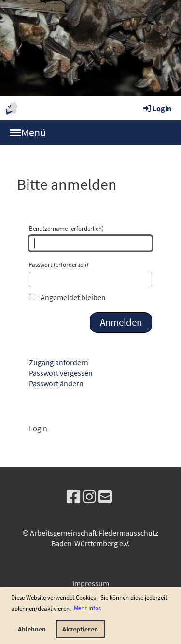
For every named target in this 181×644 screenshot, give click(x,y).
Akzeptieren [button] (80, 629)
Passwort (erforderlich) (90, 274)
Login (157, 108)
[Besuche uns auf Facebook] (73, 497)
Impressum (91, 583)
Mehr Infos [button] (87, 608)
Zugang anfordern (59, 362)
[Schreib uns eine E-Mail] (105, 497)
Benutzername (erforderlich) (90, 238)
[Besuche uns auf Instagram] (89, 497)
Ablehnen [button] (32, 629)
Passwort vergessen (61, 373)
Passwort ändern (56, 383)
